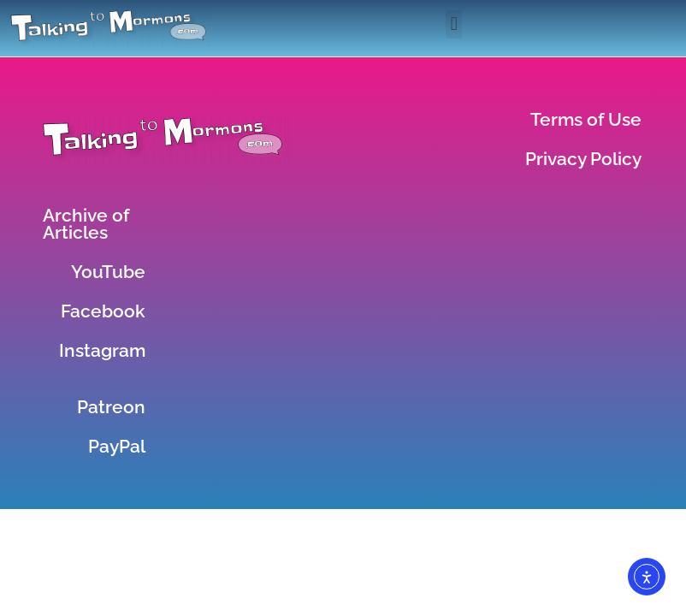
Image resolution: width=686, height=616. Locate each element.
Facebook (103, 311)
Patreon (111, 407)
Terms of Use (586, 119)
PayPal (117, 446)
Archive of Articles (86, 224)
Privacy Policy (583, 159)
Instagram (102, 350)
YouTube (108, 272)
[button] (454, 24)
